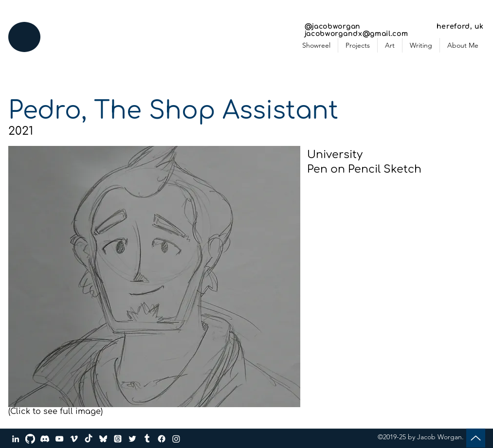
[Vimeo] (74, 439)
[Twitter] (132, 439)
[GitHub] (30, 439)
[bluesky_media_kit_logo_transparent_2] (103, 439)
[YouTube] (59, 439)
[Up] (476, 438)
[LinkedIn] (16, 439)
